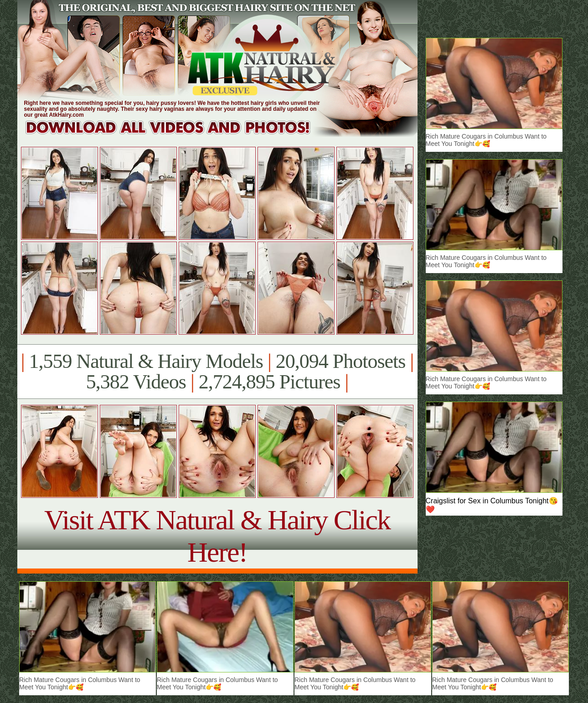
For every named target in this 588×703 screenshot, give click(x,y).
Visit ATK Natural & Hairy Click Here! (217, 536)
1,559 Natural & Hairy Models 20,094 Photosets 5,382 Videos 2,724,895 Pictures (217, 372)
